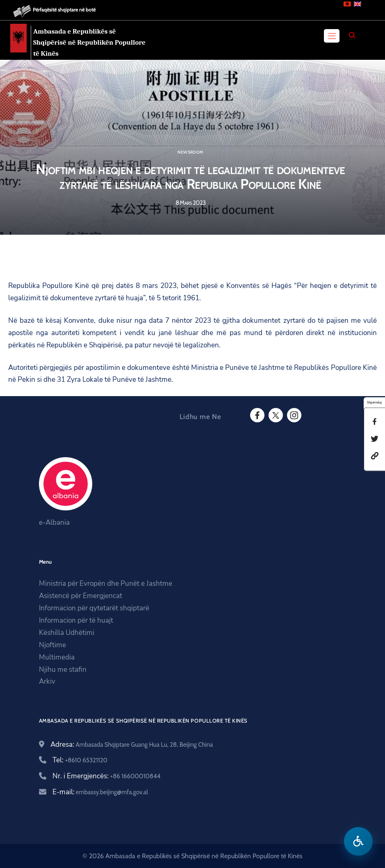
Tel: (80, 760)
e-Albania (54, 522)
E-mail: (100, 792)
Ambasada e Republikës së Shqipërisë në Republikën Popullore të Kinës (89, 42)
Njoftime (52, 645)
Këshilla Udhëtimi (67, 633)
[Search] (352, 35)
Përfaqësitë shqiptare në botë (64, 10)
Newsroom (190, 152)
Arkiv (47, 681)
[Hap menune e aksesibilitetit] (358, 841)
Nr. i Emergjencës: (107, 776)
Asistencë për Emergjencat (81, 596)
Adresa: (132, 744)
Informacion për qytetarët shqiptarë (94, 608)
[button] (375, 455)
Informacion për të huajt (76, 620)
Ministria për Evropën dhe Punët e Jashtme (106, 584)
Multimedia (57, 657)
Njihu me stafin (63, 670)
